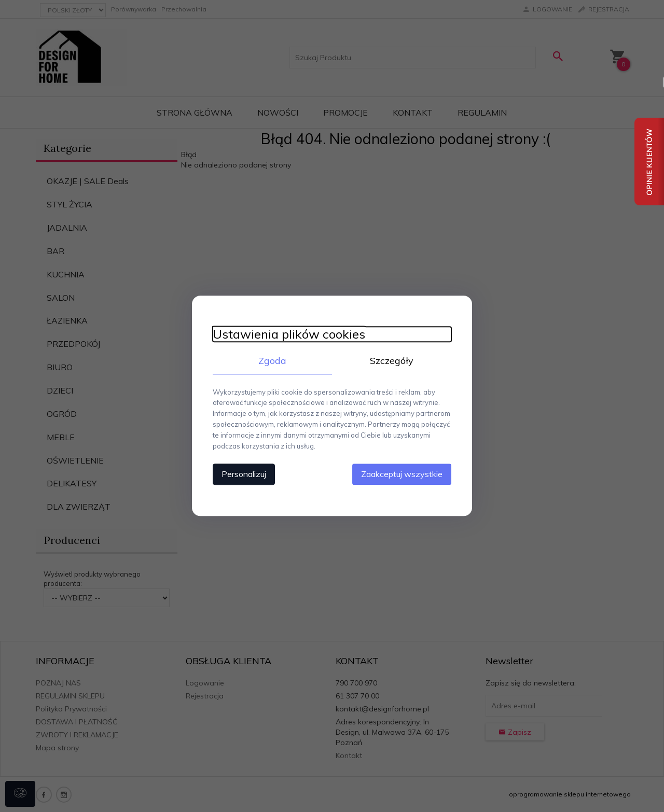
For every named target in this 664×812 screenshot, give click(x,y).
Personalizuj (244, 474)
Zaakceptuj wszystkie (402, 474)
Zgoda (272, 361)
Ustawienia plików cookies (289, 334)
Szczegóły (392, 361)
